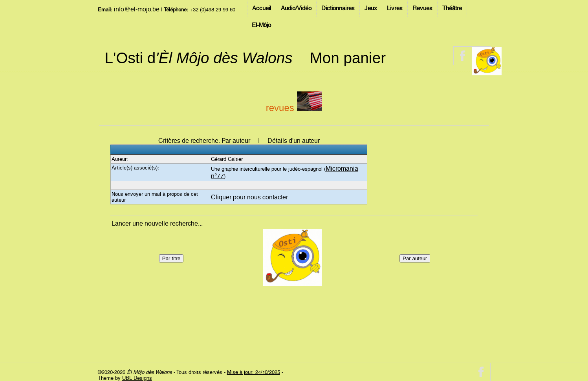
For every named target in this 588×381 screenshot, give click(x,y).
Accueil (262, 8)
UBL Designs (137, 378)
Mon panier (348, 58)
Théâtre (452, 8)
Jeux (371, 8)
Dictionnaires (338, 8)
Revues (422, 8)
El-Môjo (261, 25)
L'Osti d (199, 58)
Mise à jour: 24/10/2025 (254, 372)
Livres (395, 8)
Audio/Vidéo (296, 8)
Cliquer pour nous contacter (249, 197)
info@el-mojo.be (137, 9)
